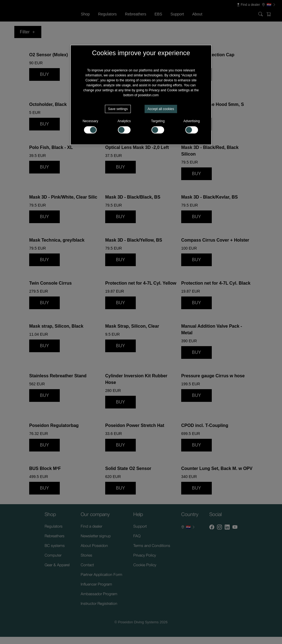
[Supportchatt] (264, 626)
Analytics (124, 126)
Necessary (90, 126)
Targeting (158, 126)
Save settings (118, 109)
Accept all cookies (161, 109)
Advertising (192, 126)
